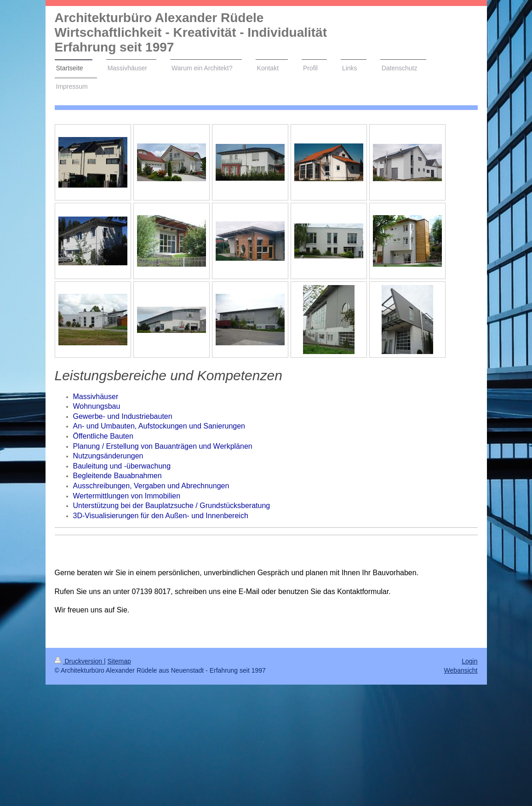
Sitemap (119, 661)
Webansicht (461, 670)
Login (469, 661)
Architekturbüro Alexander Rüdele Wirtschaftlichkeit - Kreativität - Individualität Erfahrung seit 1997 (191, 32)
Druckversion (79, 661)
